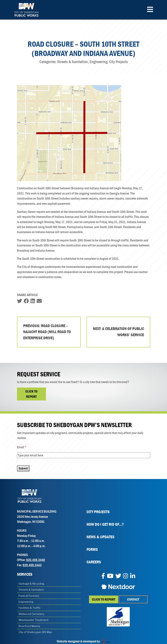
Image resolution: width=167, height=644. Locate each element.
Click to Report (31, 394)
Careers (94, 562)
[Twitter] (118, 576)
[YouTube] (110, 576)
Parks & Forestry (29, 596)
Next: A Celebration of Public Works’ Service (118, 332)
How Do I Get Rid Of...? (105, 524)
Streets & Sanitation (31, 590)
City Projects (98, 512)
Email (27, 447)
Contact (133, 599)
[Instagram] (125, 576)
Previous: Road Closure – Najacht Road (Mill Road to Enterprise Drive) (47, 332)
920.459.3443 (32, 565)
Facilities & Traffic (30, 608)
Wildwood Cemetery (31, 614)
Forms (92, 549)
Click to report (104, 599)
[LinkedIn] (133, 576)
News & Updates (100, 537)
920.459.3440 (36, 560)
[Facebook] (103, 576)
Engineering (26, 602)
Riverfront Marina (29, 626)
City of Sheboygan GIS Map (35, 632)
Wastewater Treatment (33, 620)
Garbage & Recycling (31, 584)
